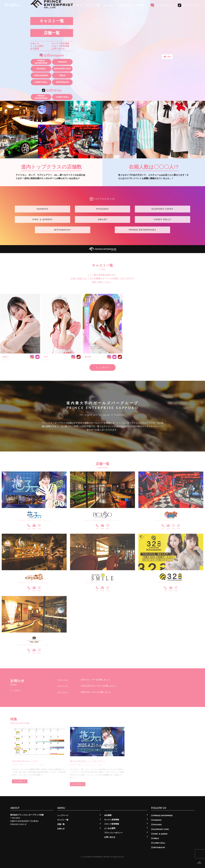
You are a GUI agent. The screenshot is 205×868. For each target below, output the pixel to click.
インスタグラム (162, 5)
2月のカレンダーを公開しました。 (96, 680)
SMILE (62, 75)
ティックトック (189, 5)
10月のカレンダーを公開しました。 (97, 692)
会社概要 (35, 49)
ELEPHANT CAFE (62, 69)
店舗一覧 (52, 33)
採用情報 (141, 5)
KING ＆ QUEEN (42, 219)
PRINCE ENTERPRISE (41, 62)
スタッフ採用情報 (60, 46)
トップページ (63, 815)
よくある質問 (37, 46)
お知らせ (35, 43)
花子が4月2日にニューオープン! (87, 761)
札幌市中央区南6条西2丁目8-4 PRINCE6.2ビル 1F (102, 520)
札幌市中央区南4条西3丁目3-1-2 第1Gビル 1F (34, 582)
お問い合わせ (58, 49)
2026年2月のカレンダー (25, 761)
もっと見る (103, 367)
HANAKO (62, 62)
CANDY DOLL (41, 82)
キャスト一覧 (52, 21)
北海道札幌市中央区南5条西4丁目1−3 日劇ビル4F (34, 520)
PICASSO (41, 69)
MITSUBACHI (62, 82)
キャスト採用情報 (60, 43)
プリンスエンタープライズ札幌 (33, 765)
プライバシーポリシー (113, 833)
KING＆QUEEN (41, 75)
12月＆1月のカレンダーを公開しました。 (99, 686)
